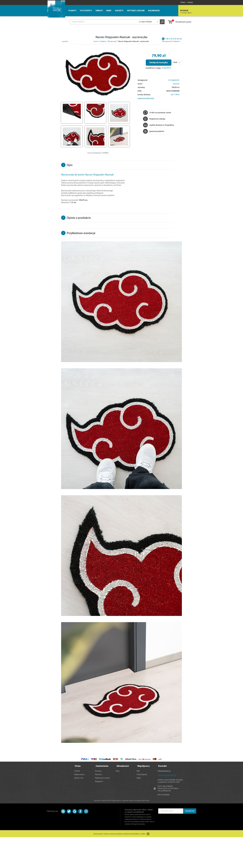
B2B (138, 771)
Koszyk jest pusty (179, 22)
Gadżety (119, 11)
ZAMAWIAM (190, 811)
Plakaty (72, 11)
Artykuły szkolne (136, 11)
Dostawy (98, 771)
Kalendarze (154, 11)
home (96, 41)
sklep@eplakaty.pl (164, 771)
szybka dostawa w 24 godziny (159, 125)
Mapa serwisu (79, 774)
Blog (118, 771)
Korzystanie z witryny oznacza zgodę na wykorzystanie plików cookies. (120, 834)
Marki (139, 778)
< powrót (65, 41)
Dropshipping (142, 774)
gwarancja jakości (154, 131)
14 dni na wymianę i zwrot (157, 113)
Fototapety (86, 11)
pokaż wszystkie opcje (146, 98)
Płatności (98, 774)
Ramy (109, 11)
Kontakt (163, 766)
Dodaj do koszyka (159, 63)
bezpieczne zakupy (154, 119)
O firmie (77, 771)
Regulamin (99, 781)
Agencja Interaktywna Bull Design (139, 800)
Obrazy (99, 11)
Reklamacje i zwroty (102, 778)
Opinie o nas (79, 778)
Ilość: (175, 62)
